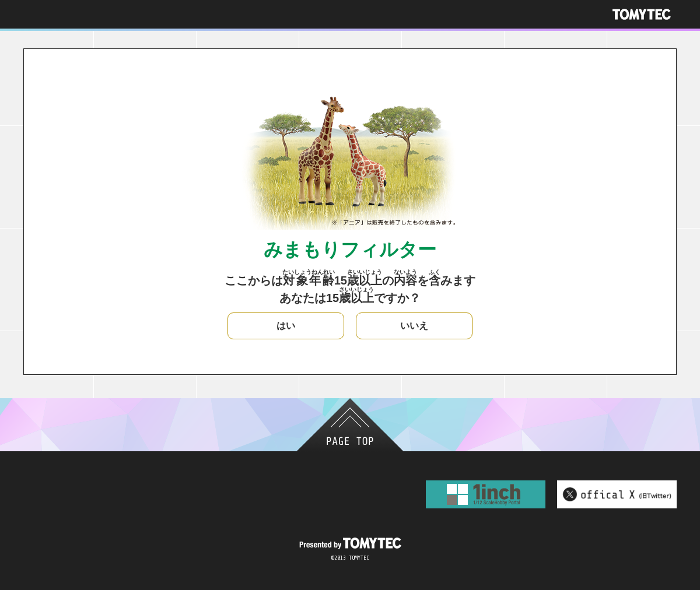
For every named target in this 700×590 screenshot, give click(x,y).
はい (286, 326)
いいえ (414, 326)
